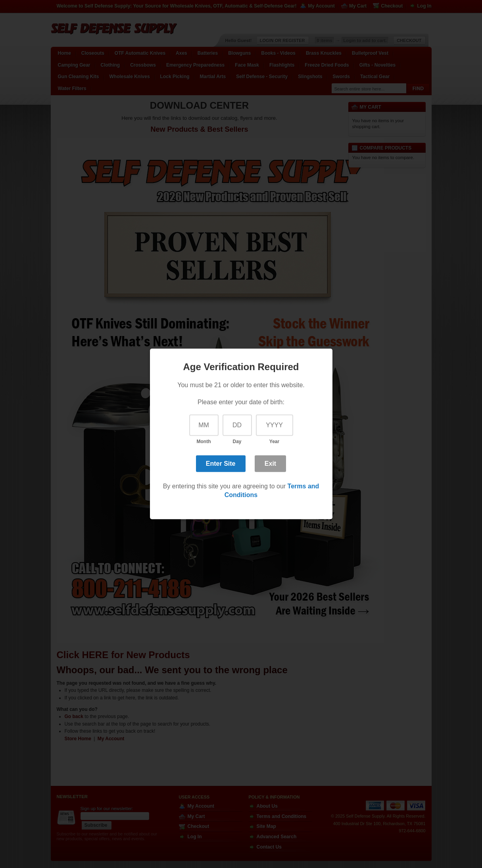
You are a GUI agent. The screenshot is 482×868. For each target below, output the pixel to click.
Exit (270, 463)
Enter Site (221, 463)
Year (274, 442)
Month (204, 442)
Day (237, 442)
